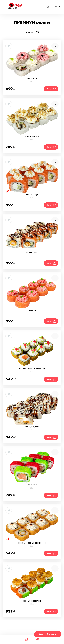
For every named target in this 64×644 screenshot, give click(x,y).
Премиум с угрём (32, 427)
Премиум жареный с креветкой (32, 543)
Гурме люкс (32, 485)
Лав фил (32, 311)
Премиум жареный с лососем (32, 369)
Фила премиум (32, 195)
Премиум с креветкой (32, 601)
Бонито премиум (32, 137)
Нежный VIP (32, 79)
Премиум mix (32, 253)
